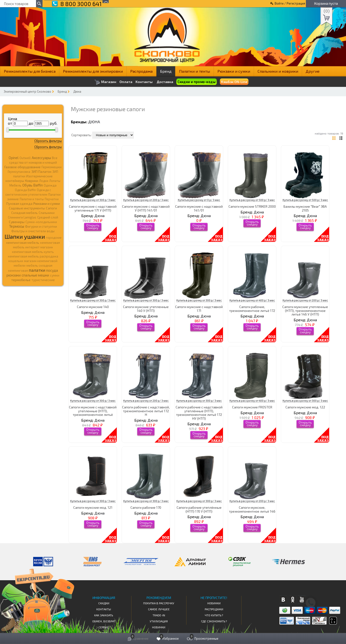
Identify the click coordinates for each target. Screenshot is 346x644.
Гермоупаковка (19, 172)
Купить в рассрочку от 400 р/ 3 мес (252, 300)
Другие (313, 71)
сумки (55, 275)
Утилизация (159, 621)
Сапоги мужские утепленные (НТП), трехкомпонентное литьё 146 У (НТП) (305, 310)
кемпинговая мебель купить (33, 252)
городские (54, 238)
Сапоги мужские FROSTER (252, 407)
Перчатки (52, 199)
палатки (37, 270)
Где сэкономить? (214, 621)
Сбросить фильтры (48, 141)
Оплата (126, 82)
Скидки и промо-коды (196, 82)
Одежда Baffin (25, 190)
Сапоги (51, 208)
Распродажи (214, 609)
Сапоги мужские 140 (93, 307)
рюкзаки (14, 275)
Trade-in (159, 615)
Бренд (166, 71)
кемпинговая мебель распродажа (33, 256)
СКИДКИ (104, 603)
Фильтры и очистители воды (33, 231)
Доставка (165, 82)
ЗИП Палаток (41, 171)
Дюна (77, 91)
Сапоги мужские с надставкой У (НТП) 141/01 (146, 208)
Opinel (14, 158)
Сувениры (17, 222)
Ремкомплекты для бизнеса (30, 71)
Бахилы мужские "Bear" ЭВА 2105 (305, 208)
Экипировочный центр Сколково (27, 91)
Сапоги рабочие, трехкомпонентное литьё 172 (252, 309)
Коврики (32, 181)
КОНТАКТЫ (104, 609)
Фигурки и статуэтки (41, 226)
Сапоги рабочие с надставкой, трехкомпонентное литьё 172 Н (146, 411)
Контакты (144, 82)
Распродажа (141, 71)
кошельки (16, 261)
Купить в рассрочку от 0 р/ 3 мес (199, 200)
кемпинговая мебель (23, 242)
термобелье (21, 280)
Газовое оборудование (22, 167)
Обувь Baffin (33, 185)
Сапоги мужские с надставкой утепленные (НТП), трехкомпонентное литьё (93, 411)
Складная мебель (25, 213)
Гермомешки (52, 167)
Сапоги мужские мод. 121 (93, 507)
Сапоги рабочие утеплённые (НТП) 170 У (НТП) (199, 509)
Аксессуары (41, 158)
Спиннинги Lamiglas (22, 217)
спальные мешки (35, 275)
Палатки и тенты (195, 71)
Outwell (25, 158)
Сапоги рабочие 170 (146, 507)
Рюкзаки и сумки (234, 71)
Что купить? (214, 615)
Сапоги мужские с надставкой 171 (199, 309)
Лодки (44, 181)
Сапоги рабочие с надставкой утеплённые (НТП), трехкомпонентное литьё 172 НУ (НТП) (199, 413)
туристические (43, 280)
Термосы (17, 226)
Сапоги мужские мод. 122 (305, 407)
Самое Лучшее (159, 609)
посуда (52, 270)
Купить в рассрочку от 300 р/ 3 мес (93, 200)
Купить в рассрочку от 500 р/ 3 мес (252, 200)
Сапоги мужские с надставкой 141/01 (199, 208)
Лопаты (55, 181)
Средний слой (48, 217)
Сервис (104, 627)
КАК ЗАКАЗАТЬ (104, 615)
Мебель (15, 185)
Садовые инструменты (27, 208)
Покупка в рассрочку (159, 603)
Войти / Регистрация (290, 3)
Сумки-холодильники (41, 222)
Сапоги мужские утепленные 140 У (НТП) (146, 309)
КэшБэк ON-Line (234, 82)
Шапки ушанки (25, 236)
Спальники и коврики (278, 71)
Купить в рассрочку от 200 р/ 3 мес (146, 200)
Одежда (50, 185)
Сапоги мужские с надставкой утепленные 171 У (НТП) (93, 208)
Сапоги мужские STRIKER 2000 (252, 206)
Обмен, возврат (104, 621)
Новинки (159, 627)
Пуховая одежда (19, 203)
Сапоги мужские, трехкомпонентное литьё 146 (252, 509)
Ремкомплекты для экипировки (93, 71)
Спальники (47, 213)
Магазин (105, 82)
